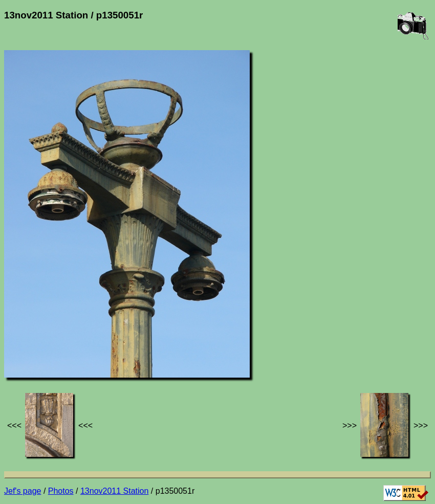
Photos (61, 491)
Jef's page (23, 491)
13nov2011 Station (114, 491)
